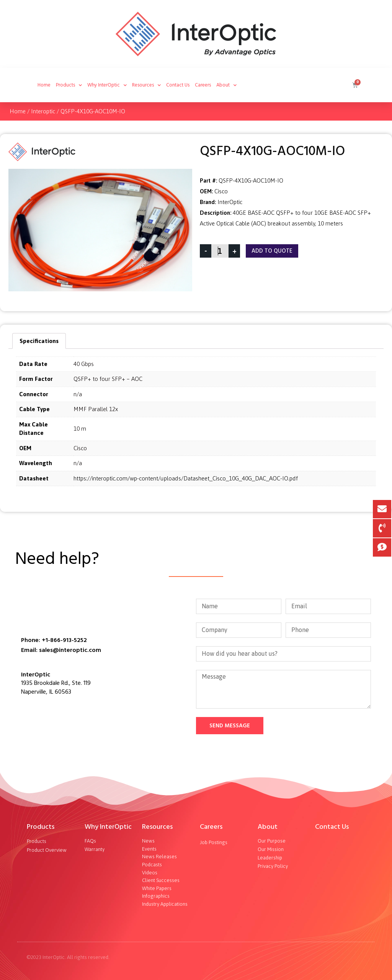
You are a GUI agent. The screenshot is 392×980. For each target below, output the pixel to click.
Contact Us (178, 85)
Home (44, 85)
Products (69, 85)
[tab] (39, 341)
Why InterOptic (107, 85)
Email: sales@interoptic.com (61, 650)
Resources (146, 85)
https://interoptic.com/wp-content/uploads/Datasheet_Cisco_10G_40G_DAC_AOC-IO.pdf (186, 478)
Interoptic (43, 111)
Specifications (39, 341)
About (226, 85)
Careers (203, 85)
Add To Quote (272, 251)
